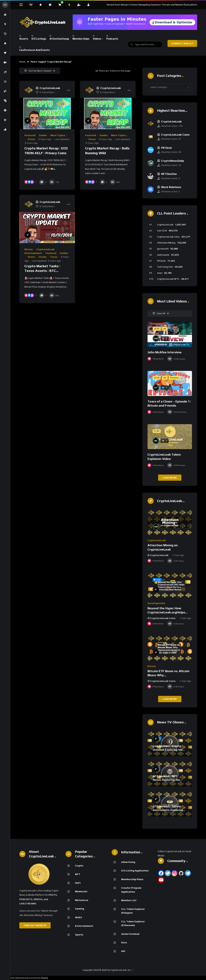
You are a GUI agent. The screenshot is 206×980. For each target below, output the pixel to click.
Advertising (128, 862)
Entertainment (33, 253)
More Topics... (59, 135)
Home (22, 62)
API (123, 951)
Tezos (54, 257)
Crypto (79, 866)
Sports (79, 935)
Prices (31, 139)
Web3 (78, 917)
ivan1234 (162, 231)
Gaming (80, 909)
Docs (124, 942)
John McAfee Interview (165, 352)
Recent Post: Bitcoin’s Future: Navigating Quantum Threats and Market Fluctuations (152, 5)
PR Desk (161, 261)
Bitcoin (29, 249)
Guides (43, 135)
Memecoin (81, 891)
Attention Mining (166, 243)
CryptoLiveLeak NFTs (168, 279)
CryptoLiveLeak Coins (168, 237)
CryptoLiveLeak (45, 249)
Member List (129, 900)
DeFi (78, 883)
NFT (78, 874)
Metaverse (82, 900)
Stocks (43, 257)
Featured (30, 135)
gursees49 (163, 249)
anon (160, 273)
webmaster (163, 255)
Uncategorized (156, 603)
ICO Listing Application (135, 871)
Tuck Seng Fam (165, 267)
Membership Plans (132, 879)
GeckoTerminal (130, 934)
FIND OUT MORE (35, 925)
